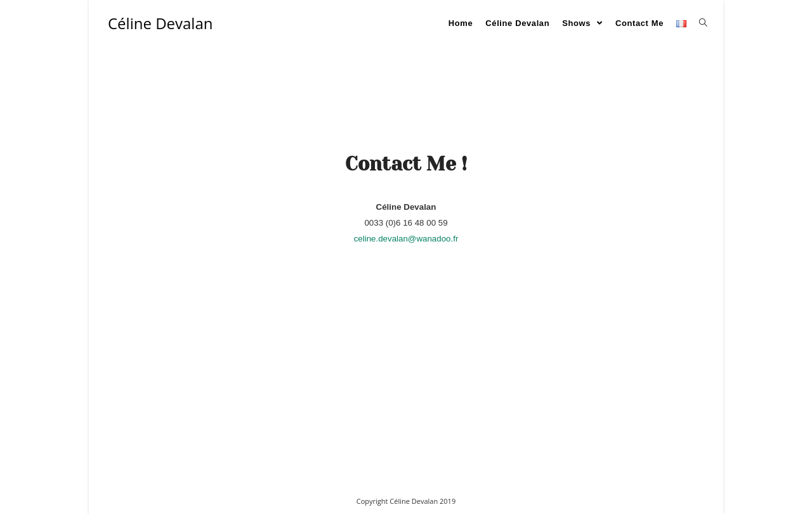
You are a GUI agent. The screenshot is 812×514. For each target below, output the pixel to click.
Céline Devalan (160, 23)
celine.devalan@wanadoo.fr (406, 239)
